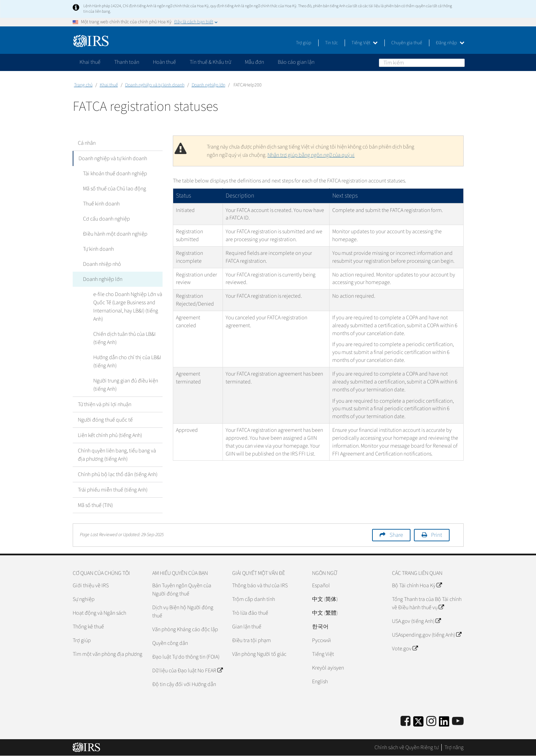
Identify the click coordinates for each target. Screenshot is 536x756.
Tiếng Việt (365, 43)
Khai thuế (109, 85)
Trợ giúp (304, 43)
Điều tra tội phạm (252, 640)
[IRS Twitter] (418, 724)
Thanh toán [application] (127, 62)
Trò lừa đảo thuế (250, 613)
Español (321, 586)
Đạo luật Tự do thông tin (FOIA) (186, 657)
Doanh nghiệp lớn (209, 85)
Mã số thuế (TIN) (95, 505)
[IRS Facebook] (406, 722)
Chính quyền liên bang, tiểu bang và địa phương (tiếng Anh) (117, 455)
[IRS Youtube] (458, 722)
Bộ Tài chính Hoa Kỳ (417, 586)
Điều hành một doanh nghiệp (115, 234)
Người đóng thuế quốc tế (105, 420)
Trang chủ (83, 85)
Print (437, 535)
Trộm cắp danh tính (254, 599)
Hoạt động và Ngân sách (99, 613)
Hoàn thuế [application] (164, 62)
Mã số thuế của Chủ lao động (115, 189)
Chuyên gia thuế (407, 43)
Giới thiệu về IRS (91, 586)
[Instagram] (431, 722)
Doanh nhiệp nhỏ (102, 264)
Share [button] (396, 535)
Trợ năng (454, 747)
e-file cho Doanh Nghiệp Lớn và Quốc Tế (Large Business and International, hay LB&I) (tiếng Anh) (128, 307)
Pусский (321, 640)
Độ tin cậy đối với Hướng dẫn (184, 684)
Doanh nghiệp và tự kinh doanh (155, 85)
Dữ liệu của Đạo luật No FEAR (187, 671)
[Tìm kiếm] (422, 63)
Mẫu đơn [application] (254, 62)
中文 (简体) (325, 599)
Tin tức (331, 43)
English (320, 682)
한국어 (320, 627)
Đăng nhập (450, 43)
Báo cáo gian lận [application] (296, 62)
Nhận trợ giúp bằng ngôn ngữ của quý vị (311, 155)
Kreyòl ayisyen (328, 668)
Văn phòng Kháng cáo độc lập (185, 629)
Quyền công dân (170, 643)
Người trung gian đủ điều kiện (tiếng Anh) (126, 385)
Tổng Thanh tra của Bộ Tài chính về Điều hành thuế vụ (427, 603)
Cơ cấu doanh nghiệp (106, 219)
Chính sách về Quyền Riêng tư (407, 747)
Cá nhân (87, 143)
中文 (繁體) (325, 613)
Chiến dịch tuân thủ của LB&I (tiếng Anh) (124, 338)
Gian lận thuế (247, 627)
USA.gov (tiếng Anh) (416, 621)
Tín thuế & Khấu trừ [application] (210, 62)
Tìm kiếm (459, 62)
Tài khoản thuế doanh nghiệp (115, 174)
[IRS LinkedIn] (444, 724)
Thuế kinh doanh (101, 204)
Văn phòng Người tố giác (259, 654)
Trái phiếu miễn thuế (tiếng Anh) (113, 490)
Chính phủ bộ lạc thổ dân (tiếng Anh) (118, 474)
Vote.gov (405, 649)
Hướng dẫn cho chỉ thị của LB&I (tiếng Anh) (127, 362)
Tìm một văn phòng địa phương (108, 654)
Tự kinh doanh (98, 249)
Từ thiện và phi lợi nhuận (105, 404)
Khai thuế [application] (90, 62)
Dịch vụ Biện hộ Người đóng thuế (183, 612)
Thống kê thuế (88, 627)
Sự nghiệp (84, 599)
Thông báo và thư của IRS (260, 586)
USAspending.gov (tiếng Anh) (427, 635)
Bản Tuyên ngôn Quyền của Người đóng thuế (182, 590)
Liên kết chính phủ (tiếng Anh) (110, 435)
